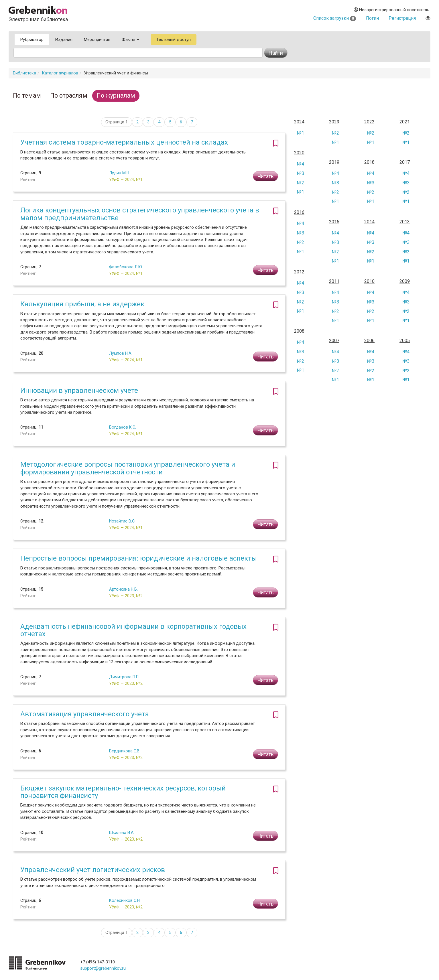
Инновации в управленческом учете (79, 391)
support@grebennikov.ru (103, 968)
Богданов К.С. (123, 427)
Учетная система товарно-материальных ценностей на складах (124, 142)
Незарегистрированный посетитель (391, 10)
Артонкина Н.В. (123, 589)
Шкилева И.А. (122, 833)
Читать (265, 176)
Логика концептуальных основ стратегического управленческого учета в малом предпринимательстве (140, 214)
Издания (64, 40)
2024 (299, 122)
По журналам (116, 95)
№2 (335, 133)
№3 (301, 173)
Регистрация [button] (402, 18)
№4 (301, 164)
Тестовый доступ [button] (174, 40)
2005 (405, 341)
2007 (334, 341)
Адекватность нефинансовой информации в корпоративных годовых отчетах (133, 630)
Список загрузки (335, 18)
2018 (369, 162)
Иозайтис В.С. (122, 521)
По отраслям (69, 95)
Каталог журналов (60, 73)
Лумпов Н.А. (121, 353)
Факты (130, 40)
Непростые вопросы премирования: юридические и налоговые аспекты (139, 558)
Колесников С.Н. (125, 900)
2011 (334, 281)
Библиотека (24, 73)
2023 (334, 122)
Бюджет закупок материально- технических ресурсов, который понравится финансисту (123, 792)
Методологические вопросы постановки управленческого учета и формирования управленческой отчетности (128, 468)
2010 (369, 281)
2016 (299, 212)
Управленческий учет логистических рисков (93, 870)
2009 (405, 281)
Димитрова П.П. (124, 677)
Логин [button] (372, 18)
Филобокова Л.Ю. (126, 267)
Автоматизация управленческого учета (85, 714)
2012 (299, 272)
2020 (299, 153)
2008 (299, 331)
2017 (405, 162)
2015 (334, 222)
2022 (369, 122)
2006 (369, 341)
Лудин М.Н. (120, 173)
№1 (301, 133)
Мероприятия (97, 40)
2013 (405, 222)
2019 (334, 162)
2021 (405, 122)
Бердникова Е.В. (125, 751)
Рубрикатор (32, 40)
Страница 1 (117, 122)
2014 (369, 222)
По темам (27, 95)
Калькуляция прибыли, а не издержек (82, 304)
